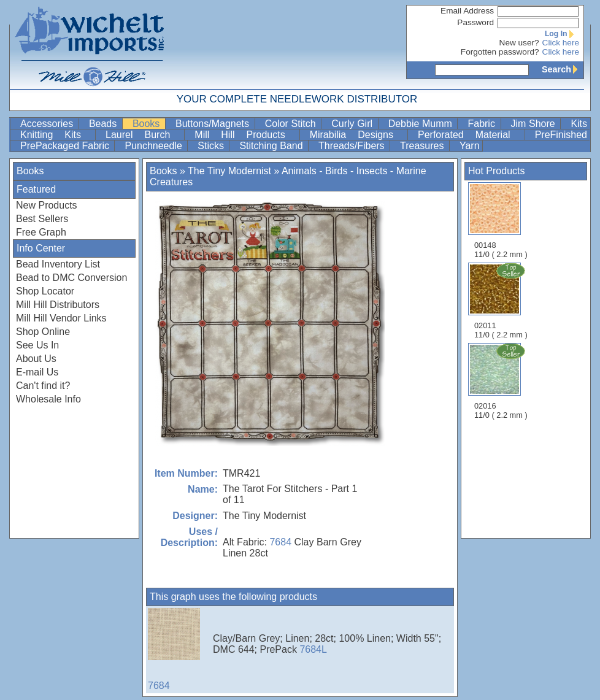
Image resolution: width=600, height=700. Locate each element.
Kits (579, 124)
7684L (313, 649)
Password (475, 22)
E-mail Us (37, 372)
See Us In (37, 345)
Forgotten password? (500, 52)
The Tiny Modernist (229, 171)
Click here (561, 43)
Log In (562, 34)
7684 (280, 542)
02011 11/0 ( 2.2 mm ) (502, 301)
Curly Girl (353, 124)
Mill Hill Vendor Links (61, 318)
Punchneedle (155, 146)
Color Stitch (292, 124)
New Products (47, 205)
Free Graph (41, 232)
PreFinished (561, 135)
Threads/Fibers (353, 146)
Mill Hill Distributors (58, 305)
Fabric (483, 124)
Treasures (423, 146)
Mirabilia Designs (357, 135)
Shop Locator (45, 291)
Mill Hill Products (245, 135)
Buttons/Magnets (214, 124)
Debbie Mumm (422, 124)
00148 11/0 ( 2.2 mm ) (501, 221)
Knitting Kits (56, 135)
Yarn (470, 146)
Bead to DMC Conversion (71, 278)
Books (148, 124)
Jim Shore (535, 124)
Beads (104, 124)
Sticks (212, 146)
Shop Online (43, 332)
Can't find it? (43, 386)
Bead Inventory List (58, 264)
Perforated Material (470, 135)
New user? (519, 43)
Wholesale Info (48, 399)
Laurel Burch (144, 135)
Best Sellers (42, 219)
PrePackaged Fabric (66, 146)
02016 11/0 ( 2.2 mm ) (502, 381)
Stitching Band (272, 146)
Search (563, 69)
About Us (36, 359)
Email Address (467, 11)
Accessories (48, 124)
